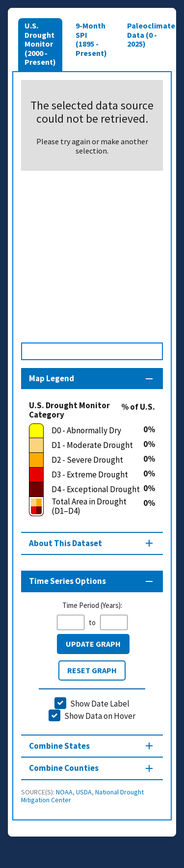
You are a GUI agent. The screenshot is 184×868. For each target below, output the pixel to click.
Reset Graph (92, 670)
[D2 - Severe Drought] (86, 460)
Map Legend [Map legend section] (52, 378)
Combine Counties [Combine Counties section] (64, 768)
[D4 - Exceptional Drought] (86, 490)
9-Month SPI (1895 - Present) (91, 39)
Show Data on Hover (100, 716)
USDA (84, 792)
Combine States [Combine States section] (59, 746)
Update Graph (93, 644)
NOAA (64, 792)
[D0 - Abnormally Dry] (86, 431)
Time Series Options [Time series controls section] (67, 581)
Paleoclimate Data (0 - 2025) (151, 35)
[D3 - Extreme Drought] (86, 475)
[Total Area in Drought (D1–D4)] (86, 507)
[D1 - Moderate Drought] (86, 446)
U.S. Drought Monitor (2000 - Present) (40, 44)
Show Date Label (100, 704)
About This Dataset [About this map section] (66, 543)
